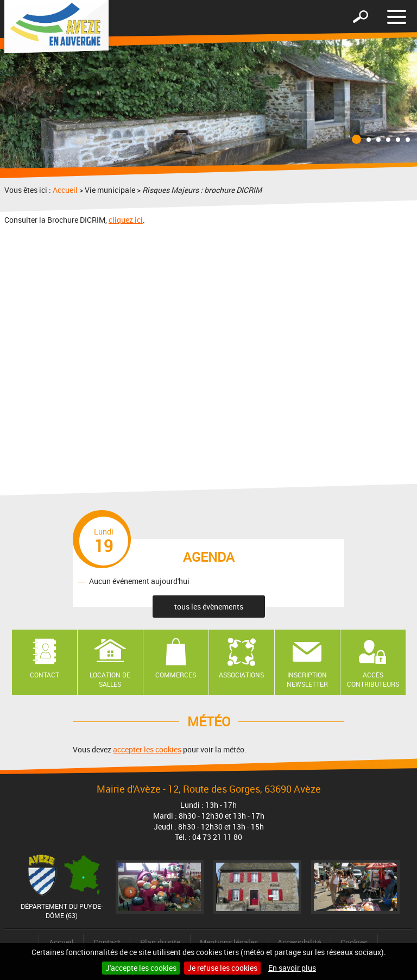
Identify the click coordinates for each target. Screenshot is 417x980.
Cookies (354, 942)
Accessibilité (299, 942)
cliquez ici (126, 220)
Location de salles (110, 679)
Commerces (176, 675)
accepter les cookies (147, 749)
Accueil (65, 190)
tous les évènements (209, 607)
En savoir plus (292, 968)
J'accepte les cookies (141, 968)
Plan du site (160, 942)
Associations (241, 675)
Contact (45, 675)
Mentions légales (229, 942)
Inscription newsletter (307, 679)
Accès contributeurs (373, 679)
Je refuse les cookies (222, 968)
